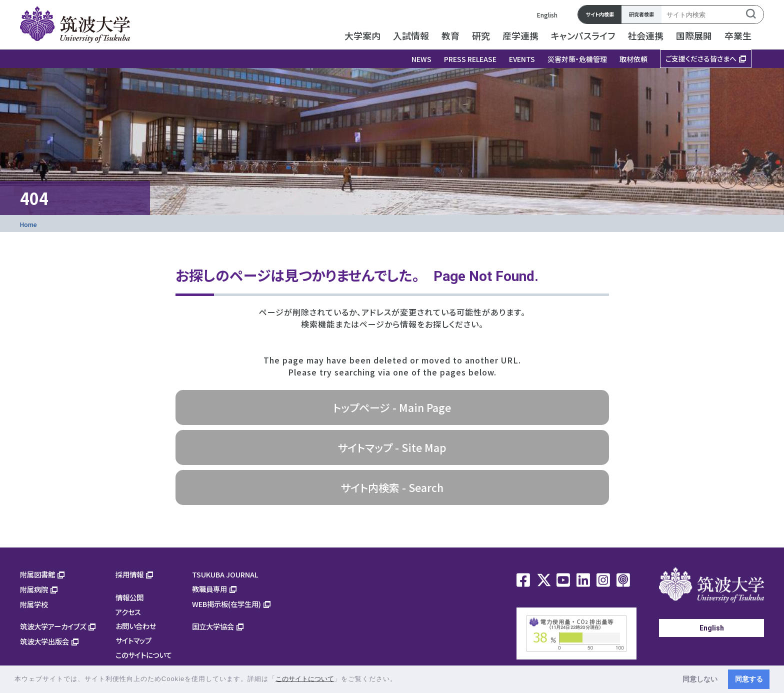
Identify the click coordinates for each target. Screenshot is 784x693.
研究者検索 (641, 14)
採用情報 (129, 574)
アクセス (128, 612)
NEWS (421, 59)
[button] (401, 680)
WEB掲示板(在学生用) (226, 604)
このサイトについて (144, 655)
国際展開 (694, 35)
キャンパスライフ (583, 35)
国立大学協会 (213, 626)
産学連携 (520, 35)
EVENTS (522, 59)
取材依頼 (633, 59)
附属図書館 (37, 574)
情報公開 (129, 597)
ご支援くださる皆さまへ (701, 58)
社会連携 (645, 35)
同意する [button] (749, 679)
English (547, 15)
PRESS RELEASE (470, 59)
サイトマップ (133, 640)
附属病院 (34, 589)
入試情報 (411, 35)
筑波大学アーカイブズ (53, 626)
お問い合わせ (136, 626)
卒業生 (738, 35)
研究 (481, 35)
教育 (450, 35)
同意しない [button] (700, 679)
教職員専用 (209, 589)
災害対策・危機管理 (577, 59)
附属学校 (34, 604)
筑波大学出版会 (44, 641)
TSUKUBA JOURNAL (225, 574)
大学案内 (362, 35)
